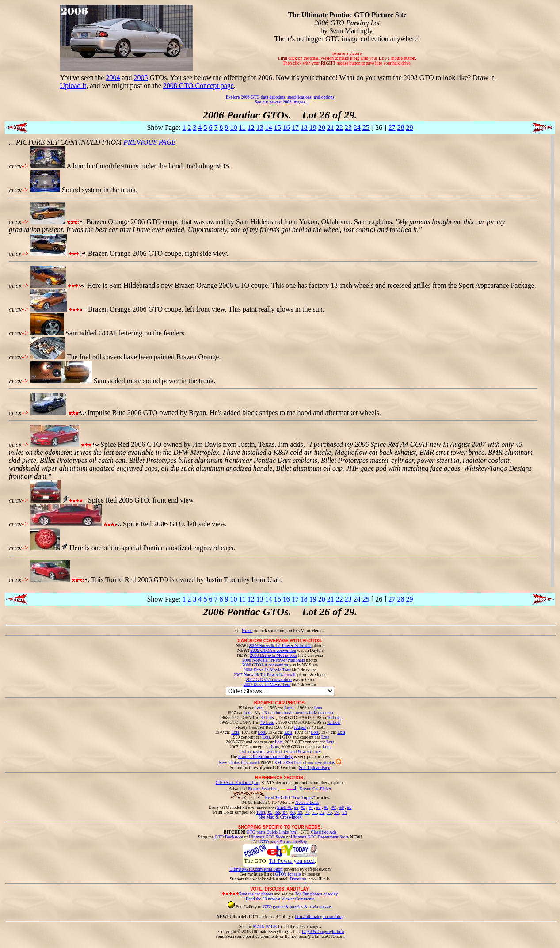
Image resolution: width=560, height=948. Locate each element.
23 (348, 128)
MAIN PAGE (265, 927)
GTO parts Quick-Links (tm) (272, 832)
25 (366, 128)
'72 (322, 812)
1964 (261, 812)
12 (251, 128)
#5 (318, 807)
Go (238, 630)
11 (242, 128)
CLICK (15, 167)
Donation (298, 879)
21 (331, 128)
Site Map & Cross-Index (280, 819)
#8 (342, 807)
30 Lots (267, 718)
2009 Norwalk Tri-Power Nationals (280, 645)
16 (286, 128)
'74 (337, 812)
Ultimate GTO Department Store (320, 837)
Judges (300, 727)
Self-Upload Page (314, 767)
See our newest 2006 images (280, 102)
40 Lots (267, 722)
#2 (296, 807)
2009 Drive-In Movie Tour (274, 655)
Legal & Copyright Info (323, 931)
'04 (344, 812)
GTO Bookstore (229, 837)
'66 (277, 812)
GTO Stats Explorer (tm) (238, 782)
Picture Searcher (263, 789)
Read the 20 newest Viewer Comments (280, 899)
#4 (311, 807)
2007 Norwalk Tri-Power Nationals (265, 675)
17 (295, 128)
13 (260, 128)
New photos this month (239, 763)
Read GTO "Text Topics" (290, 798)
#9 (349, 807)
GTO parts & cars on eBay (284, 842)
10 (233, 128)
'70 (307, 812)
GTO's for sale (288, 874)
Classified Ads (324, 832)
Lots (259, 708)
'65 (270, 812)
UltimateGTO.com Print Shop (256, 869)
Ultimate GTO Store (267, 837)
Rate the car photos (256, 894)
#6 (326, 807)
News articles (307, 802)
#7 (334, 807)
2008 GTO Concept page (198, 86)
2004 (113, 78)
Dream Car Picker (315, 789)
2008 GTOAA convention (265, 665)
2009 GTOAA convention (273, 650)
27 (392, 128)
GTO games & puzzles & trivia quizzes (298, 907)
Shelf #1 (285, 807)
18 (304, 128)
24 (357, 128)
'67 (285, 812)
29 (410, 128)
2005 (141, 78)
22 (339, 128)
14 (269, 128)
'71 (315, 812)
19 (313, 128)
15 (278, 128)
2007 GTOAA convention (269, 680)
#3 (303, 807)
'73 (329, 812)
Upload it (73, 86)
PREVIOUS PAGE (149, 142)
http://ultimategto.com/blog (320, 916)
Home (247, 630)
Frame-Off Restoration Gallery (266, 756)
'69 (300, 812)
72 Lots (334, 722)
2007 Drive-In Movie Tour (267, 684)
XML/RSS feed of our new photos (305, 763)
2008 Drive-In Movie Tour (267, 670)
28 (401, 128)
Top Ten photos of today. (317, 894)
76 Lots (334, 718)
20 (322, 128)
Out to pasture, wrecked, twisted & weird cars (280, 752)
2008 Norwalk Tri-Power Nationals (273, 660)
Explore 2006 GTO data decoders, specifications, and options (280, 97)
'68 (292, 812)
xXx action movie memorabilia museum (297, 713)
